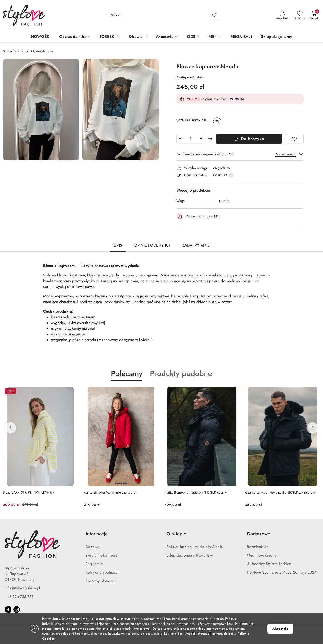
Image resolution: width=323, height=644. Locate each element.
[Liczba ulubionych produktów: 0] (300, 15)
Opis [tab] (118, 245)
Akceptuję (280, 629)
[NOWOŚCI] (41, 37)
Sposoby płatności (101, 581)
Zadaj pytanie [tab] (196, 245)
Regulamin (94, 564)
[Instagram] (17, 610)
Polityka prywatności (102, 572)
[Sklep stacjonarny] (277, 37)
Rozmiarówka (258, 547)
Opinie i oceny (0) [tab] (152, 245)
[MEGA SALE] (242, 37)
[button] (75, 37)
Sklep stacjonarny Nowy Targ (190, 555)
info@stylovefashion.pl (22, 588)
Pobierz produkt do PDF (198, 216)
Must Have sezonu (262, 555)
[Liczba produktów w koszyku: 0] (314, 15)
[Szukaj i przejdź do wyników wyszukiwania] (215, 15)
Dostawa (92, 547)
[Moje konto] (283, 15)
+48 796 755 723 (19, 597)
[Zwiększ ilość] (201, 139)
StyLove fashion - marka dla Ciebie (195, 547)
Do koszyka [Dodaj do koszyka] (249, 139)
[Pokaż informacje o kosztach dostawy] (231, 175)
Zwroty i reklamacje (101, 555)
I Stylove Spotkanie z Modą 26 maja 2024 (282, 572)
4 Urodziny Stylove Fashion (269, 564)
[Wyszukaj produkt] (164, 15)
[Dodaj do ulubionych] (294, 139)
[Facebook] (8, 610)
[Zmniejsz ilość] (180, 139)
